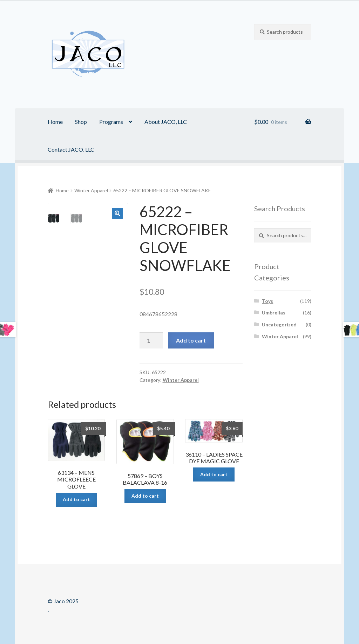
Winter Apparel (91, 190)
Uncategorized (279, 324)
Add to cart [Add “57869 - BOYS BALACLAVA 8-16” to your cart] (145, 496)
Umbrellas (274, 313)
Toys (267, 301)
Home (55, 122)
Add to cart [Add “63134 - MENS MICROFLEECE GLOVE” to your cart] (76, 499)
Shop (81, 122)
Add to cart (191, 340)
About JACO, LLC (166, 122)
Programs (111, 122)
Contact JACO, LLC (71, 149)
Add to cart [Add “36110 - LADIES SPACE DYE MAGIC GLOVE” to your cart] (214, 474)
